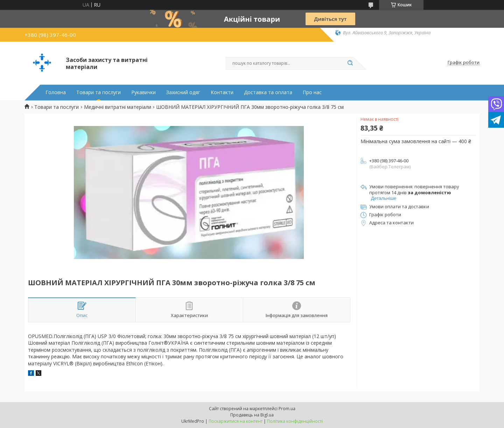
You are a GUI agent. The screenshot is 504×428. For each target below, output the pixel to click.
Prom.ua (287, 409)
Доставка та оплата (268, 92)
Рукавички (143, 92)
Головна (56, 92)
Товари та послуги (99, 92)
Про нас (312, 92)
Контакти (222, 92)
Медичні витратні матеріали (118, 107)
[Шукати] (350, 63)
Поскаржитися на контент (236, 421)
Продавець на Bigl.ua (252, 415)
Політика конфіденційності (295, 421)
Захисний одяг (183, 92)
